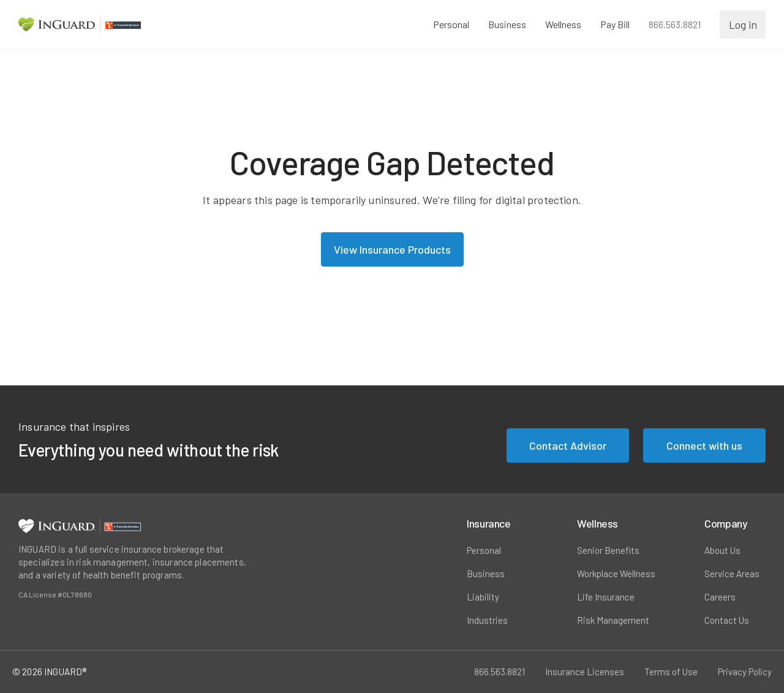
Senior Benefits (608, 550)
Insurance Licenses (585, 672)
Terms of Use (671, 672)
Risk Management (613, 620)
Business (486, 574)
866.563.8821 (673, 24)
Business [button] (506, 24)
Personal (484, 550)
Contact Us (727, 620)
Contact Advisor (568, 445)
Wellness (562, 24)
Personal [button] (450, 24)
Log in (742, 24)
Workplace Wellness (616, 574)
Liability (483, 597)
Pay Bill (614, 24)
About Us (722, 550)
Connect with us (704, 445)
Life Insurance (606, 597)
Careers (720, 597)
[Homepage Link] (80, 25)
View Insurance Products (392, 249)
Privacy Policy (745, 672)
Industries (487, 620)
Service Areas (732, 574)
